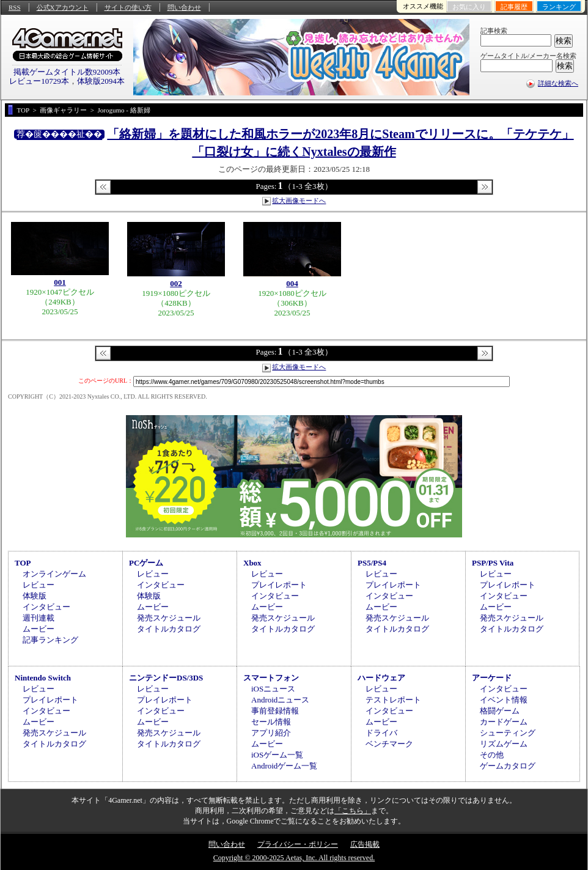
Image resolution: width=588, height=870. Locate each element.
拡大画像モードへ (299, 201)
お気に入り (469, 7)
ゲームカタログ (508, 766)
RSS (15, 7)
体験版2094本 (101, 81)
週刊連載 (39, 618)
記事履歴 (514, 7)
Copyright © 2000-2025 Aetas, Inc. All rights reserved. (294, 858)
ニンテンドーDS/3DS (166, 678)
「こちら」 (353, 811)
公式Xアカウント (63, 7)
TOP (23, 563)
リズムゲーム (504, 744)
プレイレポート (279, 585)
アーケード (492, 678)
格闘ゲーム (500, 711)
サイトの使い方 (128, 7)
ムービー (39, 629)
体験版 (35, 596)
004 (292, 283)
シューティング (508, 733)
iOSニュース (273, 689)
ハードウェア (381, 678)
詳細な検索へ (558, 83)
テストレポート (393, 700)
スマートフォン (271, 678)
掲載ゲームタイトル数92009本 (67, 72)
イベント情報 (504, 700)
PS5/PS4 (372, 563)
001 (60, 282)
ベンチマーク (389, 744)
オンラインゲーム (54, 574)
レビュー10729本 (39, 81)
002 (176, 283)
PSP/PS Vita (493, 563)
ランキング (559, 7)
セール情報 (271, 722)
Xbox (252, 563)
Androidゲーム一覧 (284, 766)
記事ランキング (50, 640)
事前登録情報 (275, 711)
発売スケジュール (169, 618)
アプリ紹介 (271, 733)
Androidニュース (280, 700)
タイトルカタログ (169, 629)
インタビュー (46, 607)
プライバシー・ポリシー (298, 844)
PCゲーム (146, 563)
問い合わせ (184, 7)
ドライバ (381, 733)
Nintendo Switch (43, 678)
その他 (492, 755)
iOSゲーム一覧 (277, 755)
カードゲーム (504, 722)
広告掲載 (365, 844)
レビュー (39, 585)
